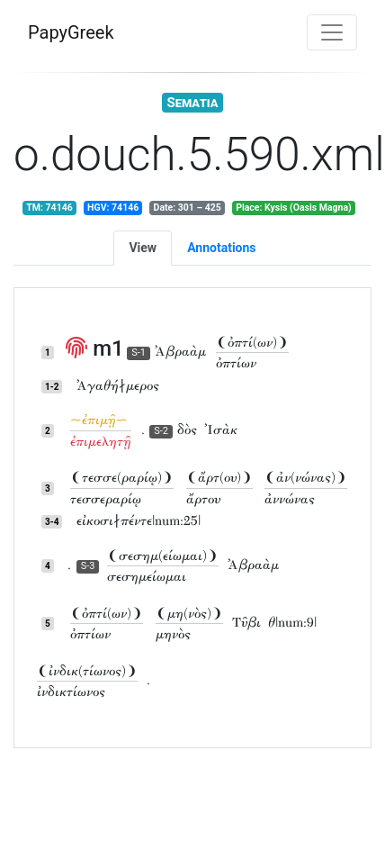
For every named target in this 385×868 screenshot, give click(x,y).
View (143, 248)
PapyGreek (71, 32)
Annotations (221, 248)
